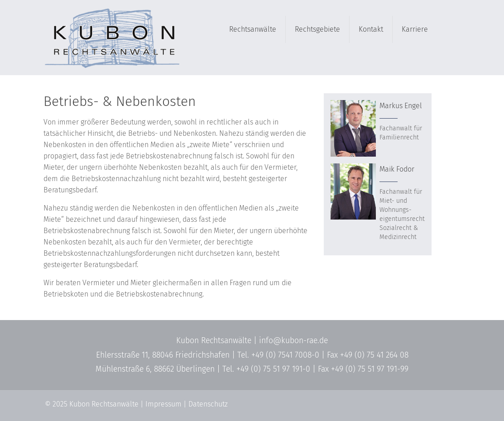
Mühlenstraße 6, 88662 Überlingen (155, 369)
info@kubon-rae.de (293, 341)
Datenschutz (208, 404)
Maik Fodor (397, 169)
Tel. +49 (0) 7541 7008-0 (278, 355)
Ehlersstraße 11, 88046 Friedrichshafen (163, 355)
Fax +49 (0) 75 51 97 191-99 (363, 369)
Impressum (163, 404)
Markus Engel (401, 106)
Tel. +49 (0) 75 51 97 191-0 (266, 369)
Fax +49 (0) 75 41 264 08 (368, 355)
